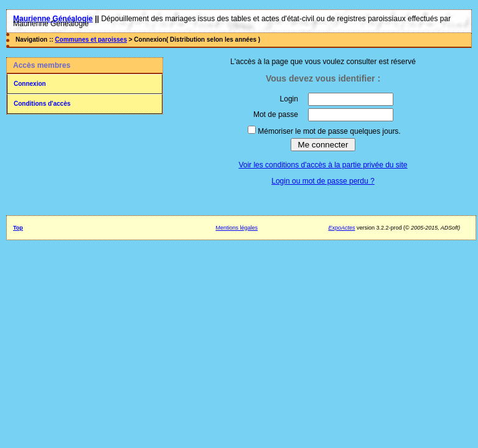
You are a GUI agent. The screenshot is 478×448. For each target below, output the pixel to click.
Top (18, 228)
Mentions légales (237, 228)
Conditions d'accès (42, 104)
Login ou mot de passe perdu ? (323, 181)
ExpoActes (341, 228)
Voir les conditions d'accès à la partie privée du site (323, 165)
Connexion (30, 84)
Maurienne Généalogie (53, 19)
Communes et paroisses (91, 40)
